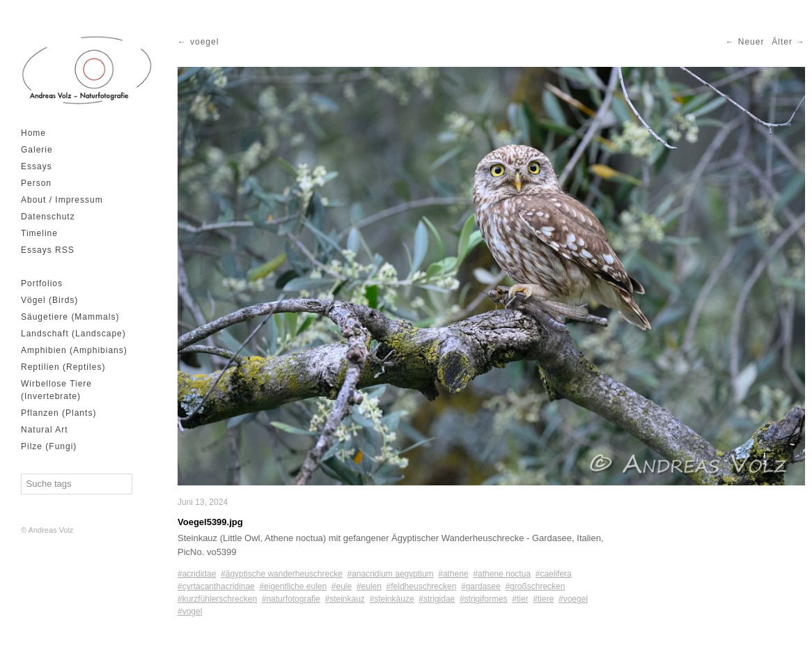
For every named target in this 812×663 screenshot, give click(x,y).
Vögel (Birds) (49, 300)
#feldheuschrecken (422, 586)
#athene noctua (502, 574)
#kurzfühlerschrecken (217, 599)
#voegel (573, 599)
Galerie (37, 150)
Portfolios (42, 283)
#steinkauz (344, 599)
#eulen (369, 586)
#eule (342, 586)
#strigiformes (484, 599)
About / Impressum (62, 200)
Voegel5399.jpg (210, 522)
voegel (204, 42)
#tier (520, 599)
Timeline (39, 233)
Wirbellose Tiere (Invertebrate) (56, 390)
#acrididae (197, 574)
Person (36, 183)
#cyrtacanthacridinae (216, 586)
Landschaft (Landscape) (73, 334)
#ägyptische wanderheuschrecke (282, 574)
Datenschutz (48, 217)
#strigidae (437, 599)
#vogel (190, 611)
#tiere (543, 599)
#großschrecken (535, 586)
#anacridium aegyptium (391, 574)
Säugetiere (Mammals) (70, 317)
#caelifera (554, 574)
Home (33, 133)
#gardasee (481, 586)
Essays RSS (48, 250)
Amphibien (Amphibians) (74, 350)
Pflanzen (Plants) (58, 413)
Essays (37, 166)
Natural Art (45, 430)
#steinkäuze (392, 599)
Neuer (751, 42)
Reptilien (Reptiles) (63, 367)
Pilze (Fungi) (49, 446)
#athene (453, 574)
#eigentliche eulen (293, 586)
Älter (782, 42)
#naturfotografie (291, 599)
